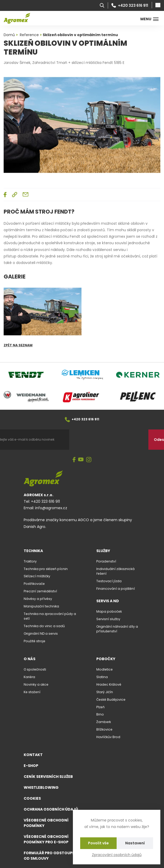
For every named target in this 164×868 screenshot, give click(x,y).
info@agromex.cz (51, 508)
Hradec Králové (109, 684)
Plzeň (100, 707)
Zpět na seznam (18, 345)
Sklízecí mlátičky (37, 576)
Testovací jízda (109, 581)
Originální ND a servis (41, 634)
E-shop (31, 766)
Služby (103, 551)
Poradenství (106, 561)
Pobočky (106, 659)
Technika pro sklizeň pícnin (46, 569)
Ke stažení (32, 692)
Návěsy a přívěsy (38, 599)
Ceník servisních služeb (48, 777)
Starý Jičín (105, 692)
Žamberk (104, 722)
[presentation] (109, 440)
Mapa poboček (109, 611)
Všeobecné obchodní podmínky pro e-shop (46, 839)
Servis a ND (108, 601)
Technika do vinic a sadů (44, 626)
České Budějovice (111, 700)
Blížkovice (104, 729)
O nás (30, 659)
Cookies (32, 798)
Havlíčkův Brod (108, 737)
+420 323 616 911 (130, 5)
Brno (100, 714)
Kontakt (33, 755)
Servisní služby (108, 619)
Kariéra (29, 677)
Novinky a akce (36, 684)
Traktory (30, 561)
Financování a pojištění (116, 589)
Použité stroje (34, 641)
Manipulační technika (41, 606)
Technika (33, 551)
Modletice (105, 669)
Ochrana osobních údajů (51, 809)
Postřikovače (34, 584)
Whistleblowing (41, 787)
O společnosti (35, 669)
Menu (149, 19)
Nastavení (135, 843)
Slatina (102, 677)
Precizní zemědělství (40, 591)
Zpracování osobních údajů (117, 855)
